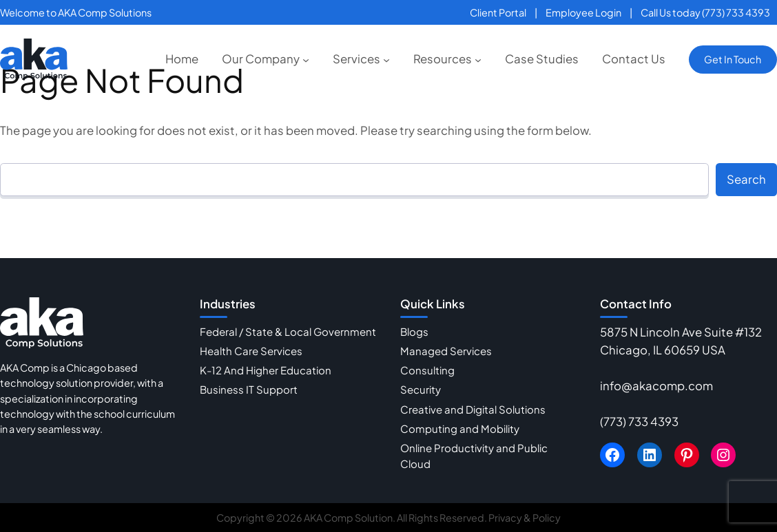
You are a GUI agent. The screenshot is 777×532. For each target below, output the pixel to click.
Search (746, 179)
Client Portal (498, 12)
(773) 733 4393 (639, 422)
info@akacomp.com (656, 386)
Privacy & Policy (525, 518)
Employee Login (583, 12)
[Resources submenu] (478, 59)
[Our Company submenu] (306, 59)
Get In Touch (733, 59)
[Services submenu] (386, 59)
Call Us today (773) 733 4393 (705, 12)
